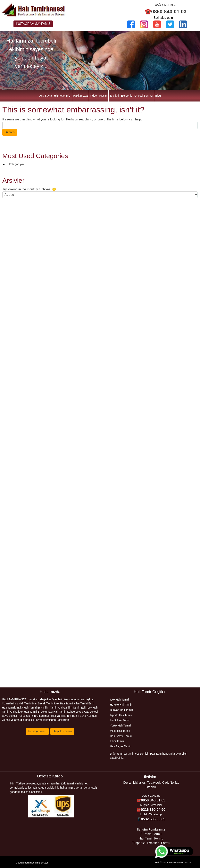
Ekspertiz (127, 96)
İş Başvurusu (37, 731)
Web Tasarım (162, 863)
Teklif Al (114, 96)
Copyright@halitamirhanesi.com (32, 863)
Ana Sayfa (46, 96)
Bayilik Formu (62, 731)
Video (93, 96)
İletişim (103, 96)
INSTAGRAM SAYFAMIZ (33, 24)
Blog (158, 96)
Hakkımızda (80, 96)
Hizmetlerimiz (62, 96)
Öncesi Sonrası (144, 96)
